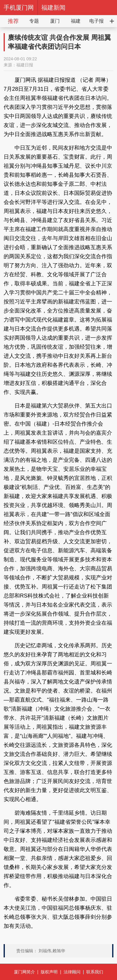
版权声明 (49, 972)
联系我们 (95, 972)
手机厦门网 (19, 8)
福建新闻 (53, 8)
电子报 (96, 21)
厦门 (55, 21)
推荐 (13, 21)
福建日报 (25, 65)
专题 (34, 21)
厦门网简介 (24, 972)
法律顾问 (72, 972)
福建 (76, 21)
